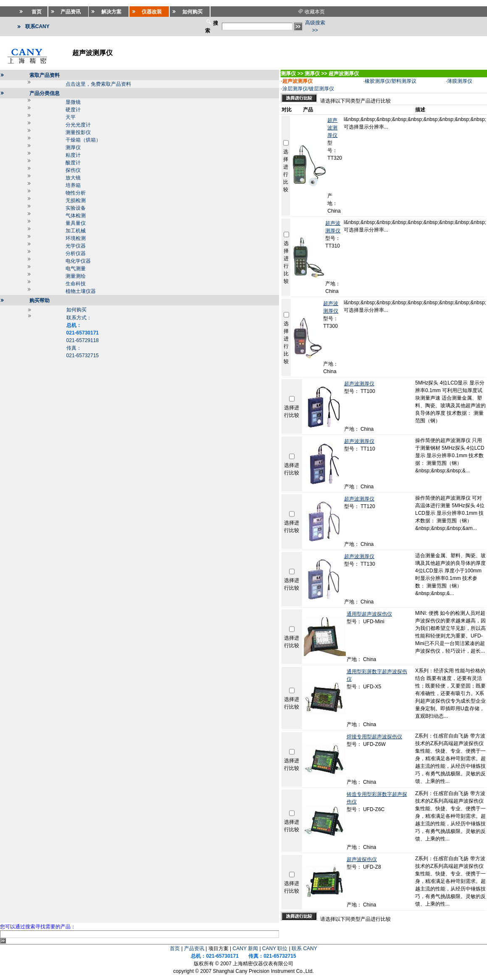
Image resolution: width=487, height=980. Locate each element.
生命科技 (76, 284)
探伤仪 (73, 170)
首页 (175, 948)
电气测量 (76, 269)
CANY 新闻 (245, 948)
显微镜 (73, 102)
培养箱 (73, 185)
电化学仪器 (78, 261)
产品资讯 (194, 948)
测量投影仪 (78, 132)
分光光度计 (78, 125)
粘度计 (73, 155)
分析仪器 (76, 253)
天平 (71, 117)
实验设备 (76, 208)
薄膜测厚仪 (460, 81)
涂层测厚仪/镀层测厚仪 (308, 89)
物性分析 (76, 193)
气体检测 (76, 216)
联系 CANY (304, 948)
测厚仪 (73, 148)
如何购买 (76, 310)
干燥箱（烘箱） (83, 140)
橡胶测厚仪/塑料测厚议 (391, 81)
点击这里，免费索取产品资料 (98, 84)
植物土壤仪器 (81, 291)
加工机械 (76, 231)
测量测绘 (76, 276)
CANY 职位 (275, 948)
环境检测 (76, 238)
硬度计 (73, 110)
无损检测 (76, 200)
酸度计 (73, 163)
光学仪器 (76, 246)
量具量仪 (76, 223)
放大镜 (73, 178)
